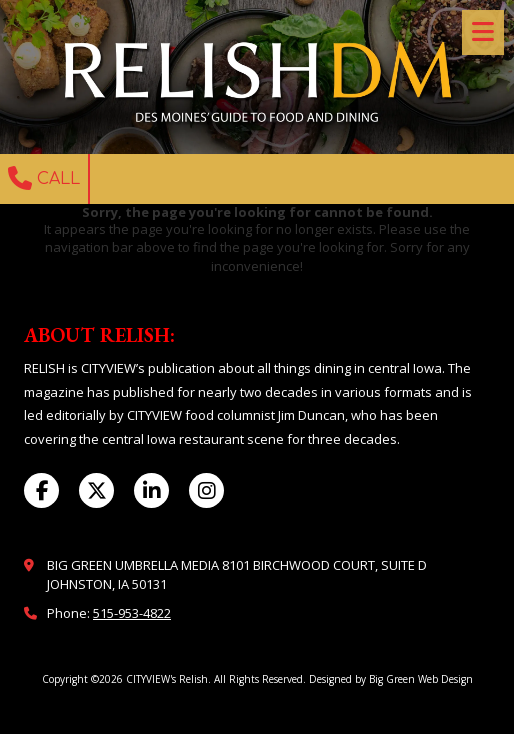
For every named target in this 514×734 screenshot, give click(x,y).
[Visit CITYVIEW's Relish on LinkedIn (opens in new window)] (151, 490)
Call (44, 178)
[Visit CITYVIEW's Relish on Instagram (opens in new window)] (206, 490)
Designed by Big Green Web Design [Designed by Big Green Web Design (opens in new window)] (391, 679)
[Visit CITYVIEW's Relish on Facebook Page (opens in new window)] (41, 490)
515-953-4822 (132, 613)
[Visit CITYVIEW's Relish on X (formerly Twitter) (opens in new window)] (96, 490)
